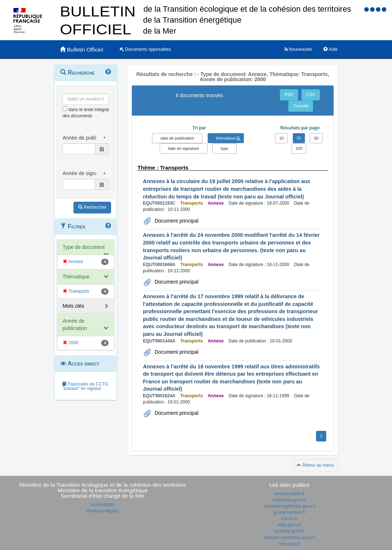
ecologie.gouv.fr (289, 531)
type (224, 148)
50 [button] (316, 138)
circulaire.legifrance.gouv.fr (290, 506)
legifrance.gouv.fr (290, 500)
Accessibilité (103, 505)
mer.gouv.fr (290, 544)
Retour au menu (315, 465)
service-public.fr (289, 494)
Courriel (301, 106)
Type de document (83, 247)
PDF (289, 95)
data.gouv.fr (289, 525)
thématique (226, 138)
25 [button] (299, 138)
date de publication (177, 138)
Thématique (76, 277)
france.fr (289, 519)
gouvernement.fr (290, 512)
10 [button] (281, 138)
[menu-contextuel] (65, 109)
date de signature (184, 148)
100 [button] (299, 148)
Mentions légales (103, 511)
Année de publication (75, 325)
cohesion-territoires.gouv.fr (290, 538)
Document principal (176, 221)
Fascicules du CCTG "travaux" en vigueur (85, 386)
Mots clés (73, 306)
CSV (311, 95)
